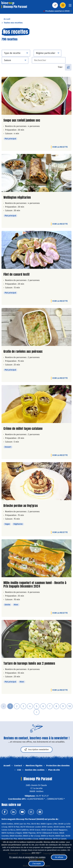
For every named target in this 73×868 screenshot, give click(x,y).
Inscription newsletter (37, 750)
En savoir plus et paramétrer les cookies (27, 857)
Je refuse (59, 857)
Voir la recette (60, 147)
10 (70, 706)
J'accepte (36, 864)
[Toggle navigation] (70, 6)
